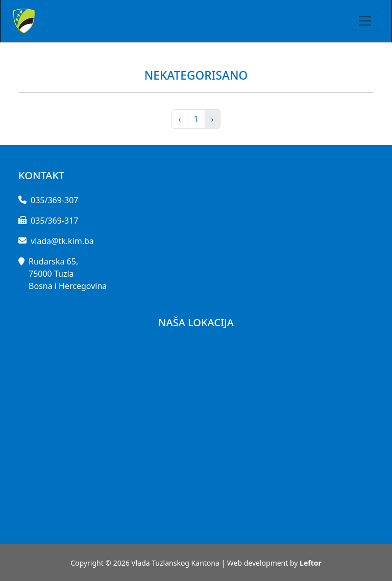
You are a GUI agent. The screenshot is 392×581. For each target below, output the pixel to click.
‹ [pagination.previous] (179, 119)
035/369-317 (54, 221)
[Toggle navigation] (365, 21)
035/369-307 (54, 200)
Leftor (311, 563)
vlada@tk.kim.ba (62, 241)
